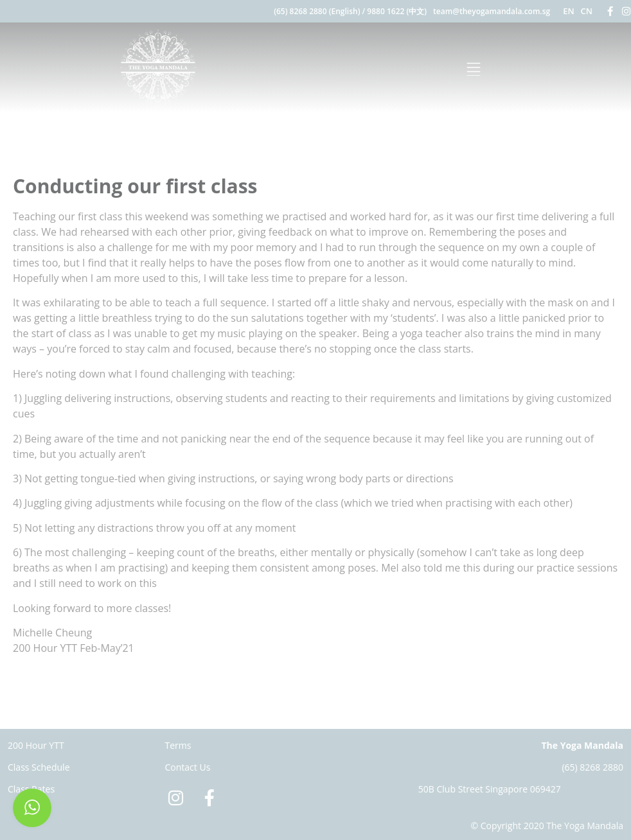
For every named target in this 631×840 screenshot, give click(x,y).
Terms (178, 745)
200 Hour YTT (36, 745)
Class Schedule (39, 767)
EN (568, 11)
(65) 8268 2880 (592, 767)
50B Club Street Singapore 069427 (490, 789)
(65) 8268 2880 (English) (317, 11)
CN (587, 11)
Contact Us (188, 767)
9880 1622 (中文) (397, 11)
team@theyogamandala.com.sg (492, 11)
